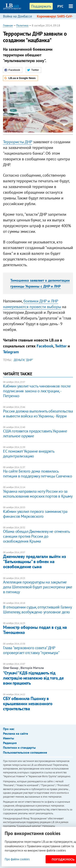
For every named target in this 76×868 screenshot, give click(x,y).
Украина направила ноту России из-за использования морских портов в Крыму (38, 494)
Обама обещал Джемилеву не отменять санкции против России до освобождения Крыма (36, 536)
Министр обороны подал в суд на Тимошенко (35, 630)
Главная (8, 25)
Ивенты (9, 738)
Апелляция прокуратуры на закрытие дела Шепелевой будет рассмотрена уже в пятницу (38, 587)
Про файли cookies (17, 859)
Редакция (10, 743)
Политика (22, 25)
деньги (19, 360)
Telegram (11, 352)
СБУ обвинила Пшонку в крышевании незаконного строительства (28, 704)
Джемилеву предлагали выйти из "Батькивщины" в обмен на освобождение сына (34, 562)
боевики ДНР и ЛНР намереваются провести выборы (32, 304)
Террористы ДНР (18, 142)
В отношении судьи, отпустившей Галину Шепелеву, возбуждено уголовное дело (37, 610)
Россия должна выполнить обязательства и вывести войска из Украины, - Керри (38, 414)
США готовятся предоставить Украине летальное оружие (35, 433)
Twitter (61, 346)
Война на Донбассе (18, 16)
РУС (60, 6)
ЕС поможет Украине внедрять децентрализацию (29, 454)
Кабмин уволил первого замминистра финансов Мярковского (35, 514)
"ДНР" (29, 360)
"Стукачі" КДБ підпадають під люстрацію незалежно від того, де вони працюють (33, 678)
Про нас (9, 729)
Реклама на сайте (16, 733)
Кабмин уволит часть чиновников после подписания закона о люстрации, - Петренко (37, 391)
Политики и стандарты (19, 748)
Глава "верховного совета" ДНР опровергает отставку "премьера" (31, 650)
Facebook (45, 346)
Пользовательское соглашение (25, 752)
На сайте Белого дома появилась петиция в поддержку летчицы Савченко (38, 474)
